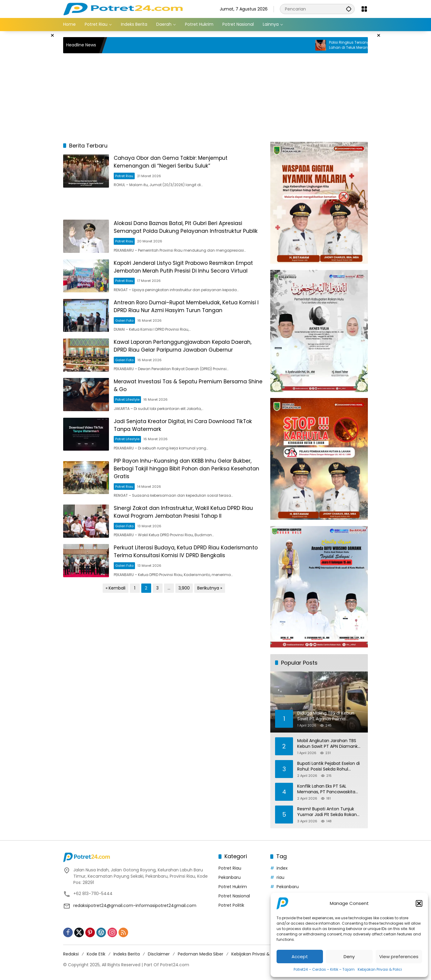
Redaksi (71, 954)
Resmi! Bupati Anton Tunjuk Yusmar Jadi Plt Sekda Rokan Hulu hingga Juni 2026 (327, 812)
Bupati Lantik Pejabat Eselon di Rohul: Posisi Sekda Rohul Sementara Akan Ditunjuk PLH (328, 766)
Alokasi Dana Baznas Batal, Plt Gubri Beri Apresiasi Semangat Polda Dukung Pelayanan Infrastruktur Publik (191, 231)
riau (280, 877)
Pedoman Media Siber (201, 954)
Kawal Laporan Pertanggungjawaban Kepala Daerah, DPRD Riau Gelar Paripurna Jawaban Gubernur (189, 358)
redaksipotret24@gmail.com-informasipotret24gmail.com (135, 905)
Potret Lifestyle (132, 414)
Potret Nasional (234, 896)
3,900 (184, 615)
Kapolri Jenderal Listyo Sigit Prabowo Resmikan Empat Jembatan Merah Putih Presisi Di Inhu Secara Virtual (190, 274)
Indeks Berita (127, 954)
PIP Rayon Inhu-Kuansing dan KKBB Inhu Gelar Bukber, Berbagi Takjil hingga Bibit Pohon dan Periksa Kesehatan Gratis (189, 487)
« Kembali (116, 615)
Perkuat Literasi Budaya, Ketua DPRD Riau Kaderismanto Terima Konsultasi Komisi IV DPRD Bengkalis (182, 576)
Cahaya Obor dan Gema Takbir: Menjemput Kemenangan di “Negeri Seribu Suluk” (177, 163)
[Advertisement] (33, 121)
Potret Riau (129, 177)
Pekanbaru (230, 877)
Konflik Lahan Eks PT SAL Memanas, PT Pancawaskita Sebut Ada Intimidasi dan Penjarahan (326, 789)
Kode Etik (96, 954)
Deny (349, 957)
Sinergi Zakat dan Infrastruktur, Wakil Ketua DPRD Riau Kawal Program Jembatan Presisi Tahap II (189, 531)
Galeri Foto (129, 330)
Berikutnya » (210, 615)
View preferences (399, 957)
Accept (300, 957)
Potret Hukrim (233, 887)
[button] (419, 903)
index (282, 868)
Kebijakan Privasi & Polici (380, 969)
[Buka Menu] (364, 9)
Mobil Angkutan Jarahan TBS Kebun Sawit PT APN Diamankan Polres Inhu (330, 744)
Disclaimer (159, 954)
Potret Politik (231, 905)
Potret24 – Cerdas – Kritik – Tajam (324, 969)
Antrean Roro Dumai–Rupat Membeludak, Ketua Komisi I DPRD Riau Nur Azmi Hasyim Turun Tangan (191, 316)
